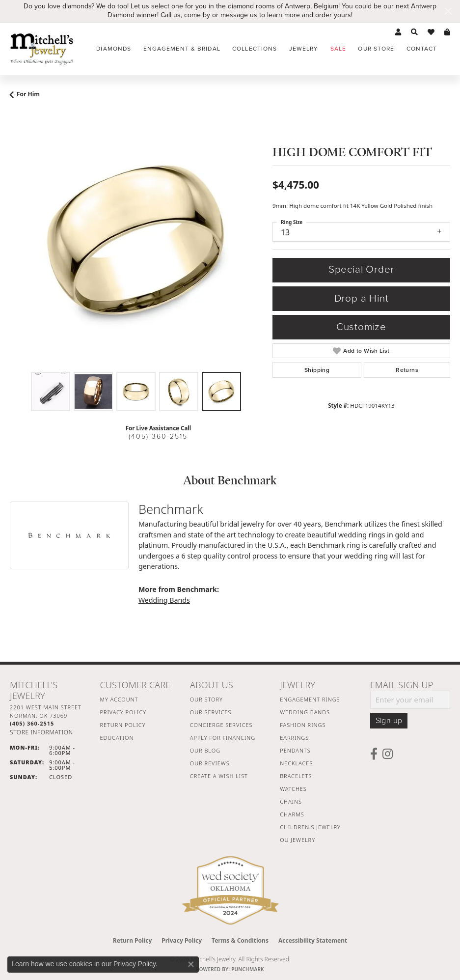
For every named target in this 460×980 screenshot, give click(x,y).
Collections (255, 49)
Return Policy (122, 725)
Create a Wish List (219, 776)
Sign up (389, 721)
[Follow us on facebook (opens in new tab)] (374, 754)
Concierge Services (221, 725)
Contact (422, 49)
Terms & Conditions (240, 940)
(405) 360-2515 (158, 436)
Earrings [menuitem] (294, 738)
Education (117, 738)
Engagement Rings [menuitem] (310, 699)
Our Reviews (210, 763)
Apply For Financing (223, 738)
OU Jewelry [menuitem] (298, 840)
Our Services (211, 712)
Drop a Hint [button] (362, 298)
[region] (136, 240)
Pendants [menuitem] (295, 750)
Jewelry (304, 49)
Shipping (317, 370)
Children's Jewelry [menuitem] (310, 827)
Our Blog (205, 750)
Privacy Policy (123, 712)
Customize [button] (361, 327)
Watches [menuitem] (293, 789)
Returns (407, 370)
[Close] (448, 11)
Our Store (376, 49)
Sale (338, 49)
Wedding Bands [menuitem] (305, 712)
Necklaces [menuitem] (296, 763)
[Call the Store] (32, 723)
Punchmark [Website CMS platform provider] (248, 969)
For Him (28, 94)
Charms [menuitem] (292, 814)
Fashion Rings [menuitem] (303, 725)
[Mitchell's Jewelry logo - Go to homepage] (42, 49)
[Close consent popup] (191, 964)
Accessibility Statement (313, 940)
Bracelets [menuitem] (296, 776)
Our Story (206, 699)
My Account (119, 699)
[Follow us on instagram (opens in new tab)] (388, 754)
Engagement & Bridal (182, 49)
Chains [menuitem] (291, 801)
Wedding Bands (164, 600)
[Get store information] (41, 732)
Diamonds (114, 49)
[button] (398, 32)
